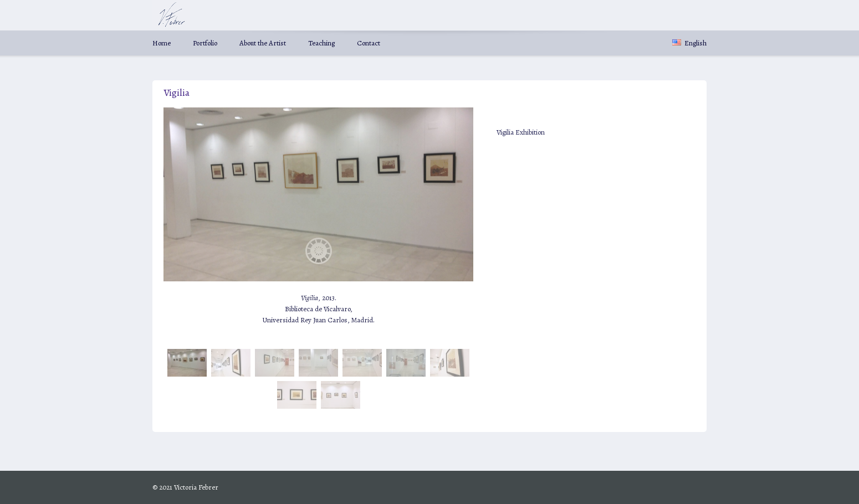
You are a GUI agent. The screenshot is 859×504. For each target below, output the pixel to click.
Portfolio (205, 43)
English (689, 43)
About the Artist (263, 43)
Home (162, 43)
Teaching (321, 43)
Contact (369, 43)
